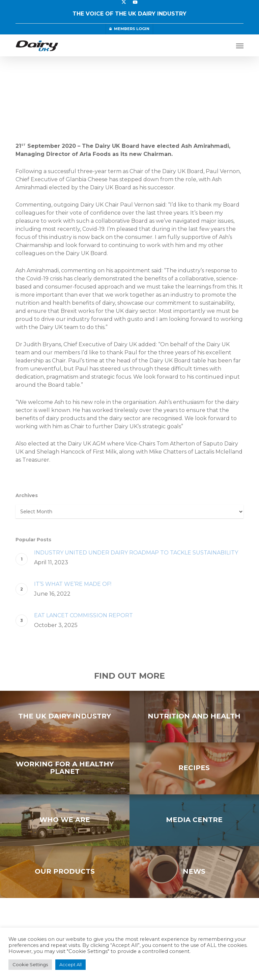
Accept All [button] (70, 964)
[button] (240, 46)
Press (28, 77)
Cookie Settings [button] (30, 964)
